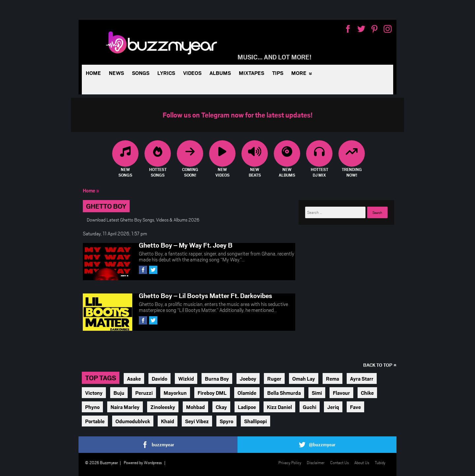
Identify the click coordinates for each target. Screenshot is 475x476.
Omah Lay (304, 378)
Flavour (341, 393)
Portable (95, 421)
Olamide (247, 393)
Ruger (274, 378)
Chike (367, 393)
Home (93, 73)
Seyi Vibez (197, 421)
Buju (119, 393)
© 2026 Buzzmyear (102, 462)
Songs (141, 73)
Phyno (92, 407)
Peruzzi (144, 393)
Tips (278, 73)
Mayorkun (175, 393)
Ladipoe (247, 407)
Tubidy (380, 462)
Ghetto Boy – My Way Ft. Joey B (186, 245)
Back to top (378, 365)
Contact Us (339, 462)
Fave (355, 407)
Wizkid (186, 378)
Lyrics (166, 73)
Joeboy (248, 378)
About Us (362, 462)
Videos (192, 73)
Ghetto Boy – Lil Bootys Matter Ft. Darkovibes (206, 295)
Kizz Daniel (279, 407)
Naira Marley (125, 407)
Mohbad (195, 407)
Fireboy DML (212, 393)
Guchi (310, 407)
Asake (134, 378)
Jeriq (333, 407)
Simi (317, 393)
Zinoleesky (163, 407)
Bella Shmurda (284, 393)
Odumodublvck (133, 421)
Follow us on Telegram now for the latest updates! (238, 115)
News (116, 73)
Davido (159, 378)
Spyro (226, 421)
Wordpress (153, 462)
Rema (332, 378)
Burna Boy (217, 378)
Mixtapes (252, 73)
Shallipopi (255, 421)
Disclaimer (316, 462)
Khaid (168, 421)
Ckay (221, 407)
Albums (220, 73)
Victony (94, 393)
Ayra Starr (362, 378)
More (299, 73)
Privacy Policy (290, 462)
